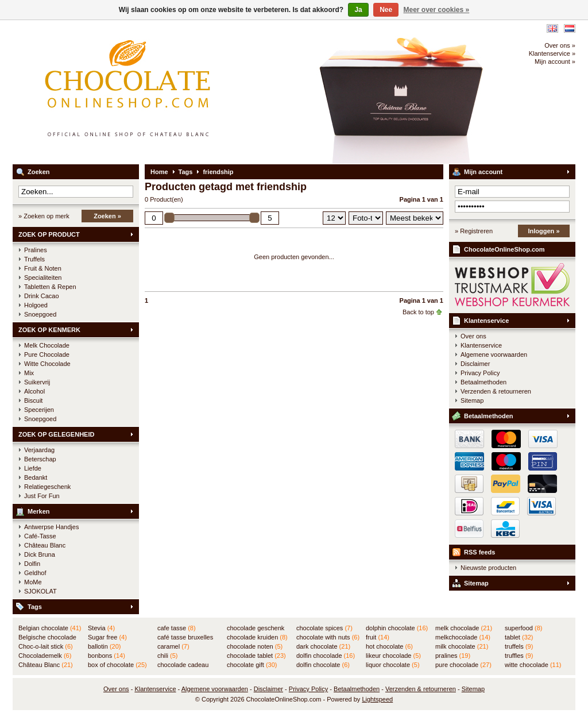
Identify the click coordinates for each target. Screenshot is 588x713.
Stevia (101, 628)
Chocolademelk (45, 656)
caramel (173, 646)
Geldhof (35, 573)
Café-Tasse (40, 536)
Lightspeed (377, 699)
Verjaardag (39, 450)
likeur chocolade (393, 656)
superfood (523, 628)
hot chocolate (389, 646)
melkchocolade (463, 637)
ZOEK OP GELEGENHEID (56, 434)
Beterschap (40, 459)
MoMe (33, 582)
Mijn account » (555, 61)
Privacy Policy (480, 373)
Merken (39, 511)
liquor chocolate (393, 665)
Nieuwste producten (488, 568)
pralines (453, 656)
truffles (519, 656)
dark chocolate (323, 646)
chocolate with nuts (328, 637)
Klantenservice (486, 321)
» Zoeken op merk (44, 216)
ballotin (104, 646)
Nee (386, 10)
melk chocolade (464, 628)
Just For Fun (42, 496)
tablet (519, 637)
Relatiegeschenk (47, 487)
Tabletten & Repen (50, 287)
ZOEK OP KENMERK (49, 330)
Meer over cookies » (437, 10)
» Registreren (474, 231)
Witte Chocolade (47, 364)
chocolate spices (324, 628)
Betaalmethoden (483, 382)
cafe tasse (177, 628)
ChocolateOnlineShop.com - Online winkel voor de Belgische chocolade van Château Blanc (165, 92)
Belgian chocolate (50, 628)
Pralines (36, 250)
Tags (35, 607)
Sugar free (107, 637)
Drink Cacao (42, 296)
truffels (519, 646)
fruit (378, 637)
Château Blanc (45, 545)
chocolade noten (255, 646)
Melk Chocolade (47, 345)
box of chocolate (117, 665)
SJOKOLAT (40, 591)
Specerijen (39, 410)
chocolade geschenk (256, 629)
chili (167, 656)
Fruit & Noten (43, 268)
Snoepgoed (40, 314)
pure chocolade (463, 665)
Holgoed (36, 305)
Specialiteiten (43, 278)
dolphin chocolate (397, 628)
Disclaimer (475, 364)
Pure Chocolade (47, 354)
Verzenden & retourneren (496, 391)
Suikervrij (37, 382)
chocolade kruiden (257, 637)
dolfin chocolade (326, 656)
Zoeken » (107, 216)
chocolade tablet (256, 656)
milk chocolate (462, 646)
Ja (358, 10)
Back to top (418, 312)
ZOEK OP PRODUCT (49, 234)
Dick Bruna (40, 554)
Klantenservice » (552, 53)
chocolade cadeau (183, 665)
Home (159, 172)
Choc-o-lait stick (46, 646)
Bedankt (36, 477)
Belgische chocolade (47, 638)
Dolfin (32, 564)
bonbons (107, 656)
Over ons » (560, 45)
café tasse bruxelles (185, 638)
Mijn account (483, 172)
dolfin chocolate (323, 665)
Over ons (473, 336)
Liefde (33, 468)
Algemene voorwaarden (494, 354)
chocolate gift (252, 665)
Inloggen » (544, 231)
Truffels (34, 259)
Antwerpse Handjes (51, 527)
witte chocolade (533, 665)
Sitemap (472, 400)
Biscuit (33, 400)
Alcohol (34, 391)
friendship (218, 172)
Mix (29, 373)
